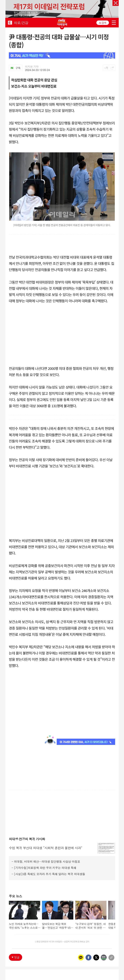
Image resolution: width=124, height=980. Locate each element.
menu (114, 23)
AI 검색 (103, 23)
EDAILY (10, 23)
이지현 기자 (32, 67)
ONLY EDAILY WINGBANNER (62, 22)
